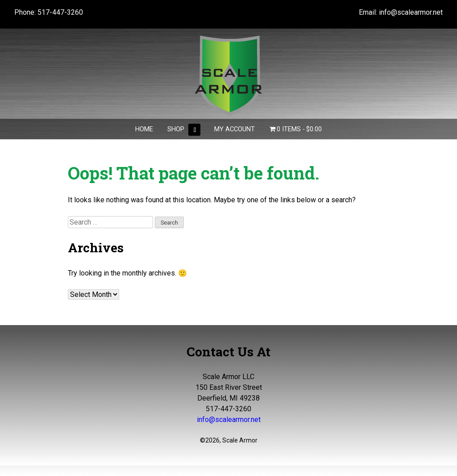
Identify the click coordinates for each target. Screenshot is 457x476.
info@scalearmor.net (411, 12)
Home (144, 129)
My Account (235, 129)
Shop (176, 129)
